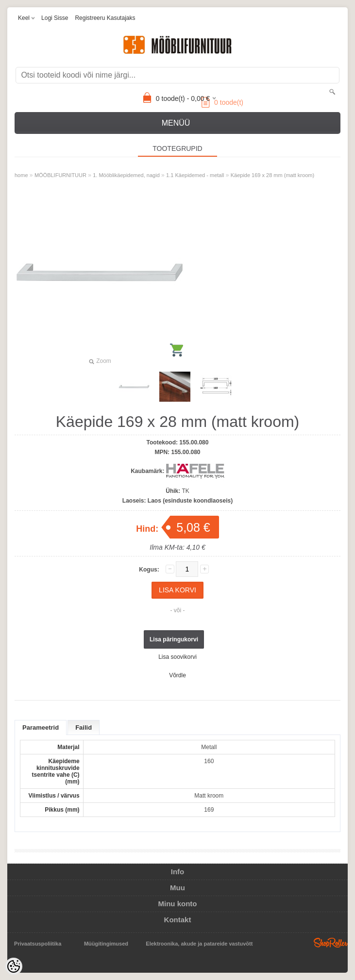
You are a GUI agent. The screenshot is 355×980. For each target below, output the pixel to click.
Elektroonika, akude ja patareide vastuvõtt (199, 944)
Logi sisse (55, 18)
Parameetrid (41, 727)
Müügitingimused (106, 944)
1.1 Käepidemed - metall (195, 175)
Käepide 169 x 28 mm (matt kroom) (272, 175)
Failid (84, 727)
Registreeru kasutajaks (105, 18)
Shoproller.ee (331, 943)
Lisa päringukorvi (174, 639)
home (21, 175)
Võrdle (177, 675)
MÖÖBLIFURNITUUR (60, 175)
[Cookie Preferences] (14, 966)
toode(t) (222, 102)
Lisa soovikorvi (177, 657)
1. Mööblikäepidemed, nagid (126, 175)
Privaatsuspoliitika (38, 944)
